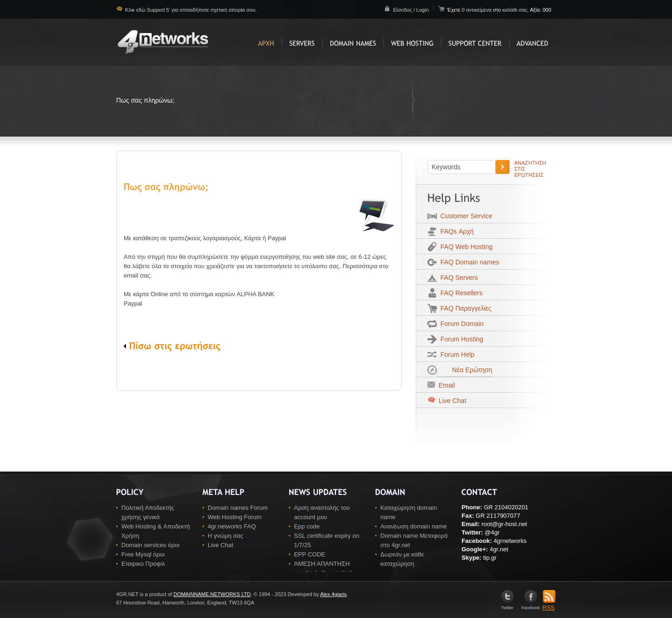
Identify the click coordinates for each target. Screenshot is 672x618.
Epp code (307, 526)
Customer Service (465, 216)
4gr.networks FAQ (232, 526)
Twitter (507, 606)
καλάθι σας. (515, 10)
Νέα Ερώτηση (465, 370)
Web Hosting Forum (234, 517)
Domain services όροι (150, 545)
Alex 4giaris (333, 594)
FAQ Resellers (460, 293)
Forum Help (456, 354)
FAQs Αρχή (455, 231)
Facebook (531, 606)
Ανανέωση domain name (414, 526)
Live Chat (451, 401)
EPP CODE (310, 554)
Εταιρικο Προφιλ (143, 564)
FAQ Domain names (468, 262)
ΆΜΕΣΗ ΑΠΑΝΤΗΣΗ (322, 564)
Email (445, 385)
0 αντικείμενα (477, 10)
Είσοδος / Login (411, 10)
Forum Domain (460, 324)
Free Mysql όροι (143, 554)
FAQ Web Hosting (465, 247)
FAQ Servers (457, 278)
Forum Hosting (460, 339)
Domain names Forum (238, 508)
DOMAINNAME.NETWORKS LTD (212, 594)
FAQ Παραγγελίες (464, 308)
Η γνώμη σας (225, 536)
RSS (549, 604)
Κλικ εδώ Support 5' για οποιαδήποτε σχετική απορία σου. (190, 10)
